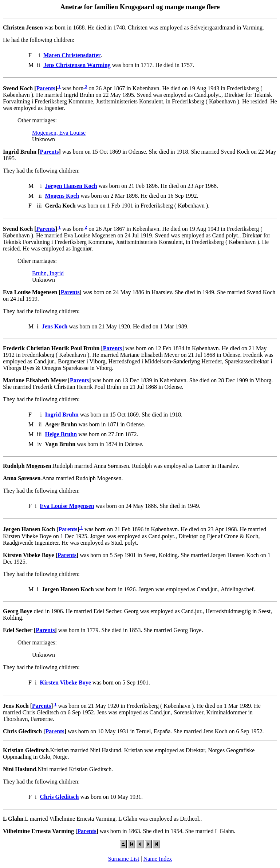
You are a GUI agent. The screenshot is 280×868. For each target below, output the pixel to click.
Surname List (124, 859)
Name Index (158, 859)
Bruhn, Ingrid (48, 273)
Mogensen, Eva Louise (59, 133)
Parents (46, 88)
